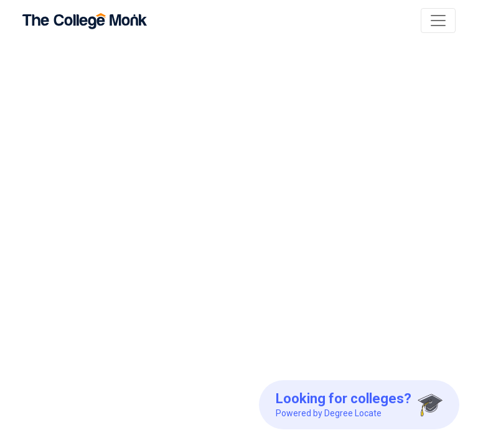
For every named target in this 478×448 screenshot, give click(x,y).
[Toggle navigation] (438, 21)
